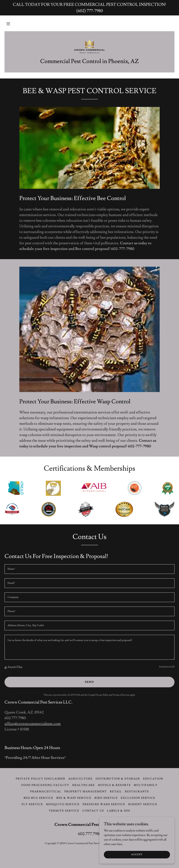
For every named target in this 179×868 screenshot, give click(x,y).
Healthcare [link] (84, 785)
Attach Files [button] (15, 667)
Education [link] (153, 779)
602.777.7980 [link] (90, 834)
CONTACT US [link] (93, 811)
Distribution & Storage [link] (118, 779)
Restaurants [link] (137, 792)
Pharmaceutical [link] (46, 792)
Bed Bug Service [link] (39, 798)
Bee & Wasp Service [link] (74, 798)
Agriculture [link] (80, 779)
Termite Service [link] (64, 811)
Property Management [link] (86, 792)
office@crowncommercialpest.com (33, 724)
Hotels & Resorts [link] (114, 785)
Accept (137, 855)
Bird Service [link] (106, 798)
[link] (89, 46)
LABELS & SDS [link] (119, 811)
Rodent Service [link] (143, 804)
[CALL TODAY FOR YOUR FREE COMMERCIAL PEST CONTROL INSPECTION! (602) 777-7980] (89, 8)
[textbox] (89, 569)
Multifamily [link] (146, 785)
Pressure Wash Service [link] (104, 804)
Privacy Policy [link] (102, 695)
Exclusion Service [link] (138, 798)
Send (89, 682)
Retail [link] (116, 792)
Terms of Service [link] (121, 695)
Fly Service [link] (32, 804)
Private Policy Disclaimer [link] (41, 779)
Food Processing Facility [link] (45, 785)
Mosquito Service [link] (63, 804)
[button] (8, 24)
